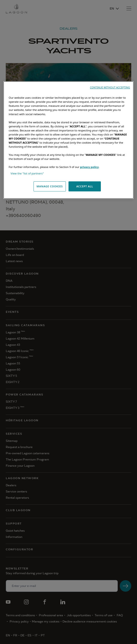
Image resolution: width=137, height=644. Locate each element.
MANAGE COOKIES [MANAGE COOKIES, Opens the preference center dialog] (49, 186)
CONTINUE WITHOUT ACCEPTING (110, 87)
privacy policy (89, 167)
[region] (68, 140)
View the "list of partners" (27, 173)
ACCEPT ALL (85, 186)
